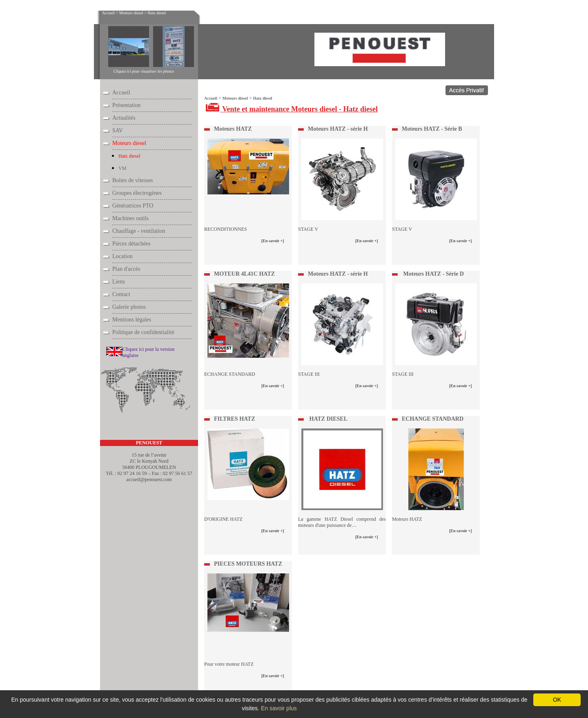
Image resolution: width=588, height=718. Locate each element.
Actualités (124, 118)
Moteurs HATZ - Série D (433, 274)
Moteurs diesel (131, 13)
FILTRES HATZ (235, 419)
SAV (118, 130)
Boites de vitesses (133, 180)
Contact (121, 294)
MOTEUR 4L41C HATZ (244, 274)
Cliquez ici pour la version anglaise (148, 352)
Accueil (108, 13)
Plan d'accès (126, 269)
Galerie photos (129, 307)
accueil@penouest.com (149, 479)
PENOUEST (149, 443)
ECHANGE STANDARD (433, 419)
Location (122, 256)
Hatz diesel (157, 13)
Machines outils (130, 218)
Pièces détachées (131, 244)
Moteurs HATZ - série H (338, 129)
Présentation (126, 105)
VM (122, 168)
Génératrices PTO (133, 206)
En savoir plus (279, 708)
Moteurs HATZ (233, 129)
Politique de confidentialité (143, 332)
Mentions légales (132, 320)
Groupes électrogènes (137, 193)
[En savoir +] (273, 241)
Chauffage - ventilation (139, 231)
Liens (119, 282)
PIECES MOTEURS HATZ (248, 564)
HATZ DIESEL (328, 419)
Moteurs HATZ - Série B (432, 129)
